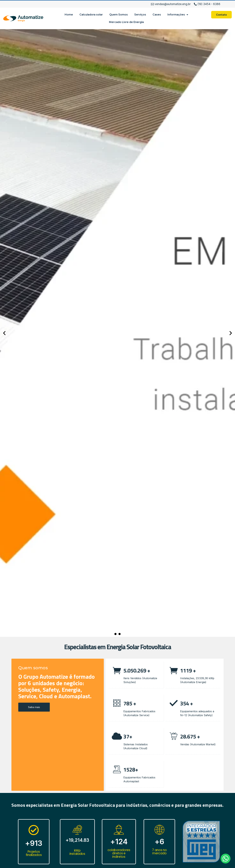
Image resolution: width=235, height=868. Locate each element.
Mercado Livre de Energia (126, 22)
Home (69, 15)
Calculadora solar (91, 15)
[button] (115, 634)
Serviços (140, 15)
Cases (157, 15)
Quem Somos (119, 15)
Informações (178, 15)
